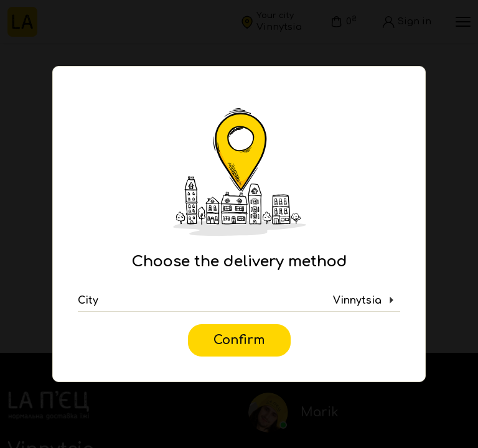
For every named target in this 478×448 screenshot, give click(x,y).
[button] (239, 301)
